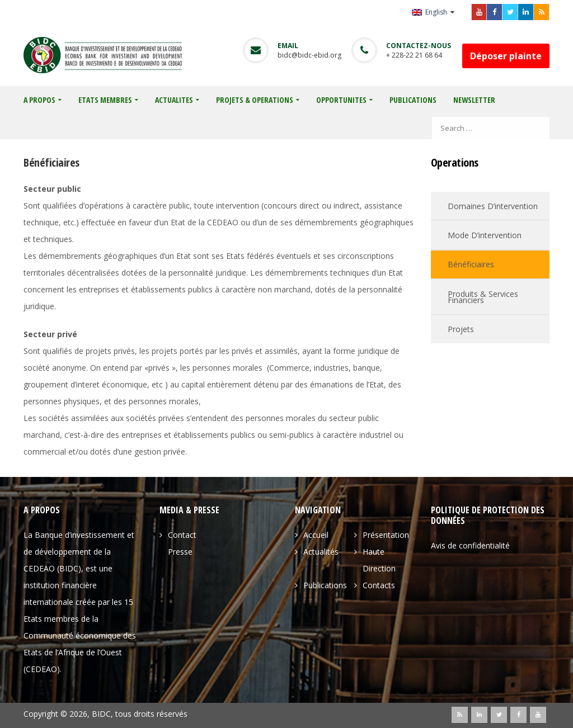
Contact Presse (182, 543)
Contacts (379, 585)
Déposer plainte (506, 56)
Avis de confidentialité (470, 545)
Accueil (316, 535)
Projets (461, 329)
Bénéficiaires (471, 264)
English (430, 12)
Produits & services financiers (483, 297)
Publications (325, 585)
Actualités (321, 552)
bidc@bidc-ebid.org (309, 55)
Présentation (386, 535)
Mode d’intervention (485, 235)
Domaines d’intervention (493, 206)
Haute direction (379, 560)
